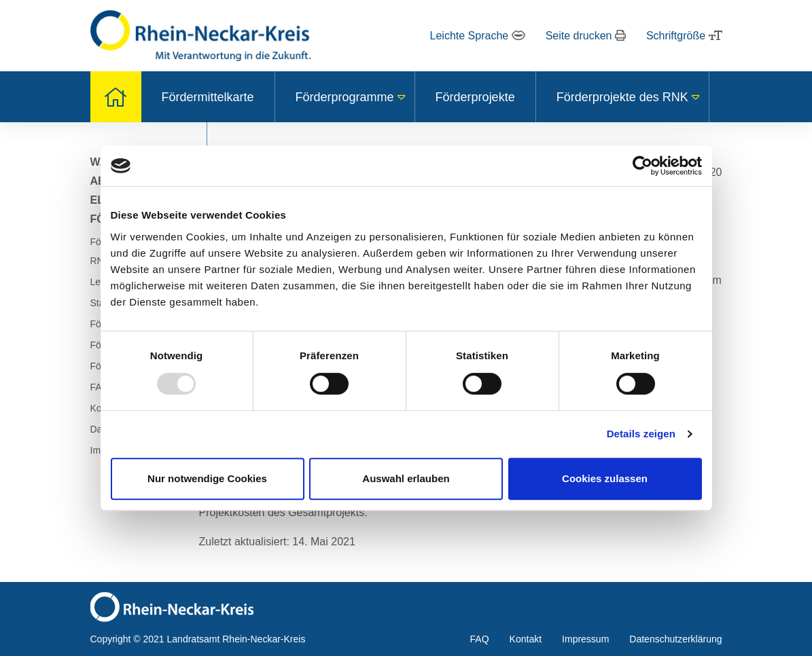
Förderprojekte (475, 97)
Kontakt (526, 639)
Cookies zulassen (605, 478)
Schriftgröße (684, 36)
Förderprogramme (345, 97)
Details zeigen (641, 434)
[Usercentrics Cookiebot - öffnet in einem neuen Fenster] (642, 166)
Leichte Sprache (478, 36)
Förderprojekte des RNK (622, 97)
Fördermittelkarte (208, 97)
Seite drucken (586, 36)
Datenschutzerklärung (675, 639)
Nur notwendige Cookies (207, 478)
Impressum (585, 639)
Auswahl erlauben (406, 478)
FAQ (480, 639)
